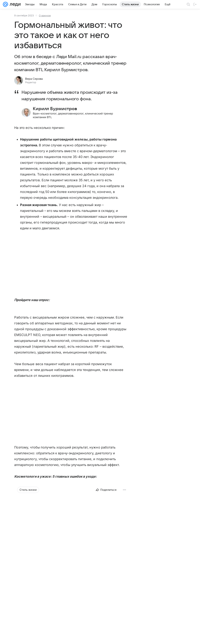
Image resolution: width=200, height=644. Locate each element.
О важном (45, 15)
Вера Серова (34, 79)
